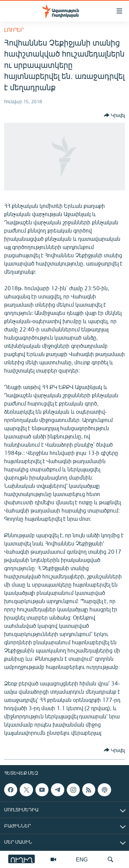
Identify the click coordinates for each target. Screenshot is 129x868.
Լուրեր (14, 30)
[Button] (114, 115)
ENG (82, 859)
